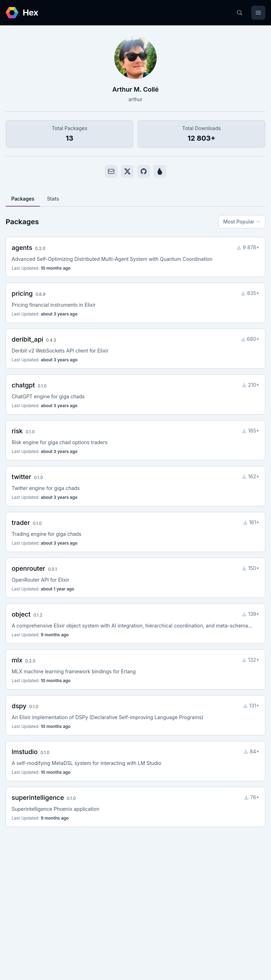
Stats (53, 199)
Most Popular (242, 222)
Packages (23, 199)
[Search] (240, 13)
